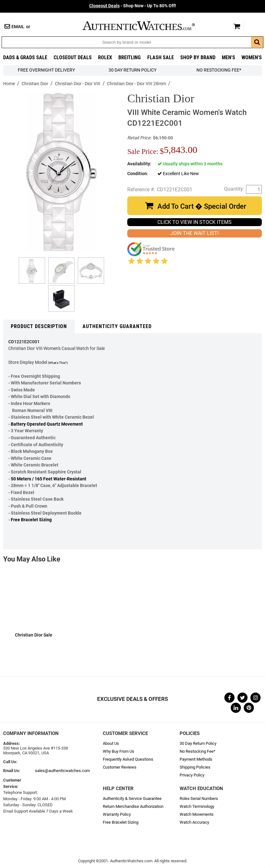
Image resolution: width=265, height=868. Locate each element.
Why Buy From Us (119, 751)
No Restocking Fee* (219, 70)
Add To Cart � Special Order (202, 206)
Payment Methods (196, 759)
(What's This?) (58, 363)
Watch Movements (197, 814)
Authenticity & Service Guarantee (132, 798)
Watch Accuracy (194, 822)
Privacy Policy (192, 775)
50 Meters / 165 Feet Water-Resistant (49, 479)
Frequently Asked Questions (128, 759)
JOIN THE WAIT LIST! (195, 233)
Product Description (39, 326)
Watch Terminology (197, 806)
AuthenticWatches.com (145, 26)
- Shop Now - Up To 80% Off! (133, 6)
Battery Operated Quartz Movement (47, 424)
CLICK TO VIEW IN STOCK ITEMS (195, 222)
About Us (111, 743)
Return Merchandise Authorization (133, 806)
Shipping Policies (195, 767)
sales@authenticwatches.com (62, 771)
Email (18, 27)
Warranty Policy (117, 814)
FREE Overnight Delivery (46, 70)
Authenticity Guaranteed (117, 326)
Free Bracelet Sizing (31, 520)
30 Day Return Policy (198, 743)
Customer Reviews (120, 767)
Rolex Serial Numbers (199, 798)
